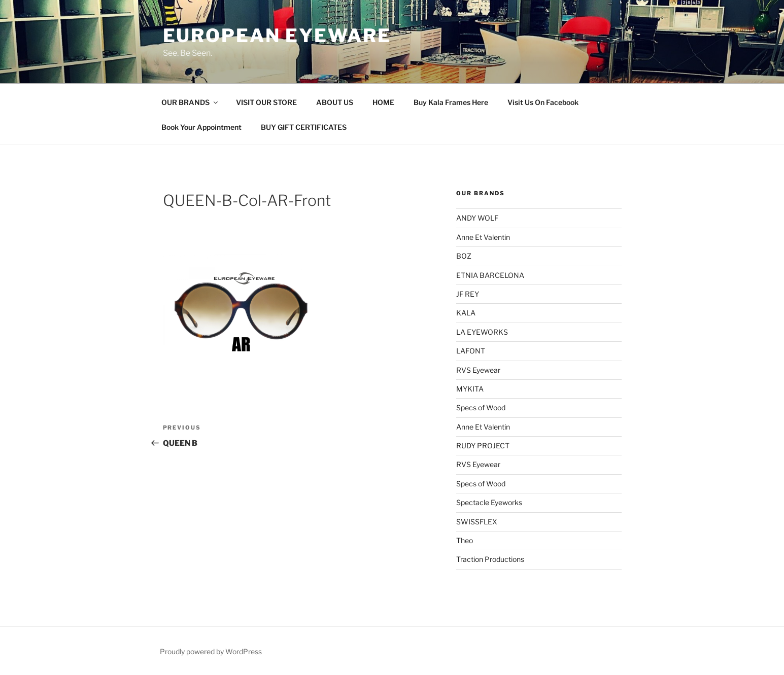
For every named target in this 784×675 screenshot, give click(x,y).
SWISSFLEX (477, 522)
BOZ (464, 256)
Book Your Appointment (201, 127)
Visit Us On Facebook (543, 102)
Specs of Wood (481, 407)
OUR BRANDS (190, 102)
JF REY (468, 294)
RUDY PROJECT (483, 446)
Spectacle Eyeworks (489, 502)
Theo (465, 540)
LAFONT (471, 351)
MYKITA (470, 389)
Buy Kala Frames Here (451, 102)
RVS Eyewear (478, 370)
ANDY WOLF (477, 218)
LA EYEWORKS (482, 332)
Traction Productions (490, 559)
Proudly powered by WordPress (211, 651)
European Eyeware (277, 35)
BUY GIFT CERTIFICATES (304, 127)
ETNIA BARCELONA (490, 275)
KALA (466, 313)
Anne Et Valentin (483, 237)
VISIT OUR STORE (266, 102)
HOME (383, 102)
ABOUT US (335, 102)
